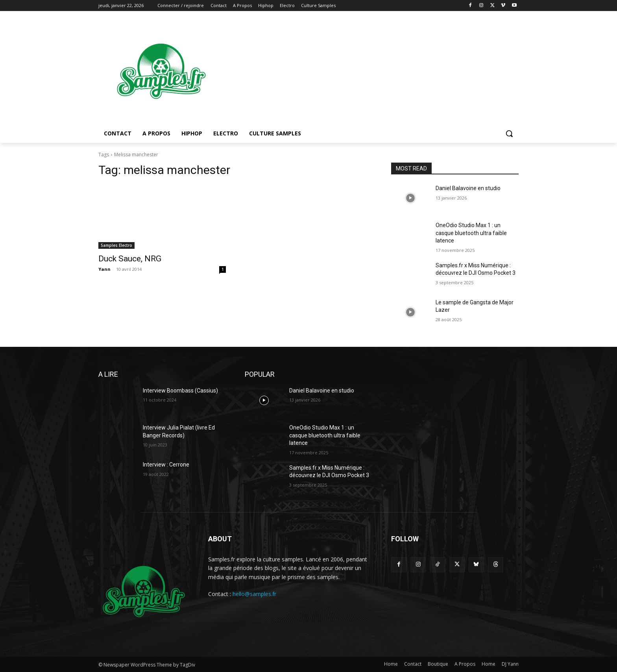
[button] (509, 133)
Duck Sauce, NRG (130, 259)
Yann (104, 269)
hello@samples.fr (254, 594)
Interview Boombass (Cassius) (180, 391)
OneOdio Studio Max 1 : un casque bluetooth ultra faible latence (471, 233)
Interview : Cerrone (166, 465)
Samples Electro (116, 245)
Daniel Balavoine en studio (468, 188)
